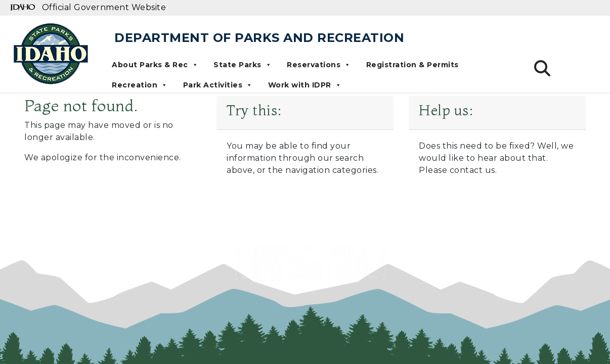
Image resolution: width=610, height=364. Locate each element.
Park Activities (218, 85)
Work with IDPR (305, 85)
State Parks (243, 65)
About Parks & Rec (155, 65)
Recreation (140, 85)
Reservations (319, 65)
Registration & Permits (412, 65)
